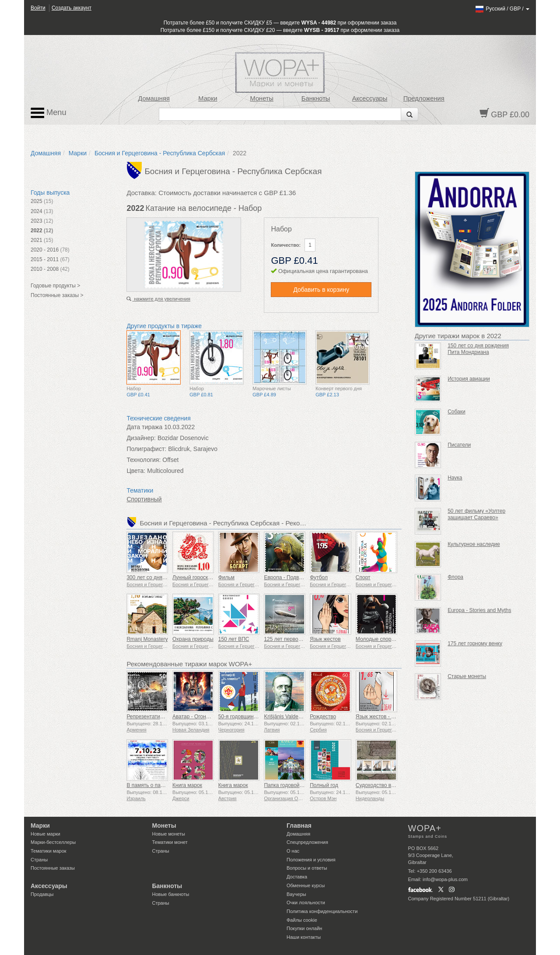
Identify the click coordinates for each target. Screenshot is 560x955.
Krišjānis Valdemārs (287, 717)
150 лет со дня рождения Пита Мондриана (478, 349)
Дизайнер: (141, 438)
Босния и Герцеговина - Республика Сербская (160, 153)
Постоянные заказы (53, 868)
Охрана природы (193, 639)
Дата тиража (144, 427)
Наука (455, 478)
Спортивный (144, 499)
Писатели (459, 445)
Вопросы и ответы (307, 868)
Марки (208, 98)
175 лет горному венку (475, 644)
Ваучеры (296, 894)
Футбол (319, 577)
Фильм (226, 577)
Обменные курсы (306, 885)
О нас (293, 851)
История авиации (469, 379)
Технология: (143, 460)
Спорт (363, 577)
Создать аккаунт (72, 8)
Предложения (424, 98)
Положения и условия (311, 860)
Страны (39, 860)
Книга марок (187, 785)
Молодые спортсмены (383, 639)
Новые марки (45, 834)
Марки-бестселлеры (53, 842)
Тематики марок (49, 851)
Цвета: (136, 471)
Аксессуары (370, 98)
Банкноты (316, 98)
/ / (502, 9)
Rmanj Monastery (147, 639)
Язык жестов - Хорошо (383, 717)
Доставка (297, 877)
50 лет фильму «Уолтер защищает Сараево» (476, 514)
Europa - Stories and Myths (479, 610)
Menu (49, 113)
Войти (38, 8)
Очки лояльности (306, 903)
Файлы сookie (302, 920)
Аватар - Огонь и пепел (201, 717)
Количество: (286, 245)
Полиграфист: (146, 449)
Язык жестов (325, 639)
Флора (455, 577)
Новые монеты (169, 834)
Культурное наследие (474, 544)
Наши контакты (304, 937)
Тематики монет (170, 842)
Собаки (457, 412)
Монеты (262, 98)
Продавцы (42, 894)
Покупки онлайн (304, 928)
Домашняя (154, 98)
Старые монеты (467, 676)
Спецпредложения (307, 842)
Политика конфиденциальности (322, 911)
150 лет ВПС (234, 639)
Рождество (323, 717)
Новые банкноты (171, 894)
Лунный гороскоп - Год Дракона (211, 577)
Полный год (324, 785)
